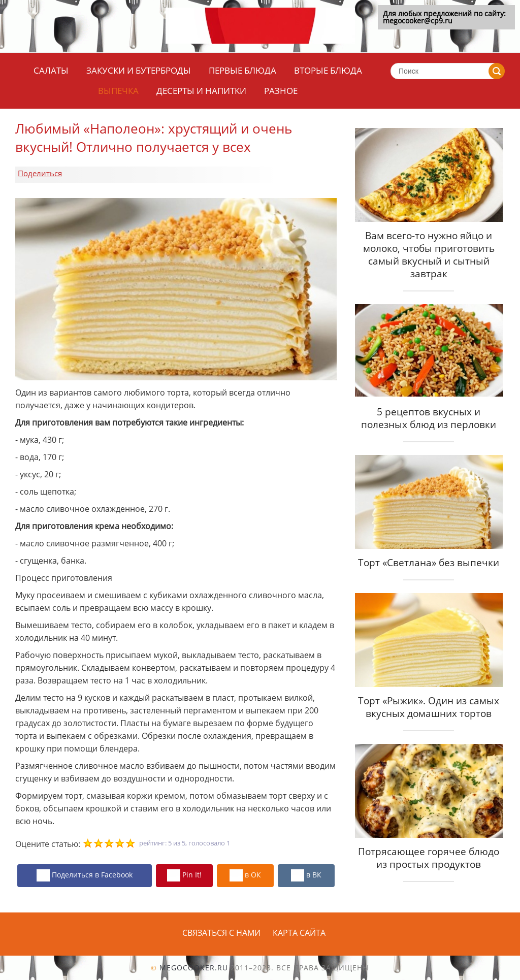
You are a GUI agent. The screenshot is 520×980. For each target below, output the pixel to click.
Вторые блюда (328, 70)
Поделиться (40, 173)
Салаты (51, 70)
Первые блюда (242, 70)
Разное (281, 91)
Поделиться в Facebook (85, 875)
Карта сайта (299, 933)
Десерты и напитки (201, 91)
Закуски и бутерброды (139, 70)
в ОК (245, 875)
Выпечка (118, 91)
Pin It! (184, 875)
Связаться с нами (221, 933)
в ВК (306, 875)
